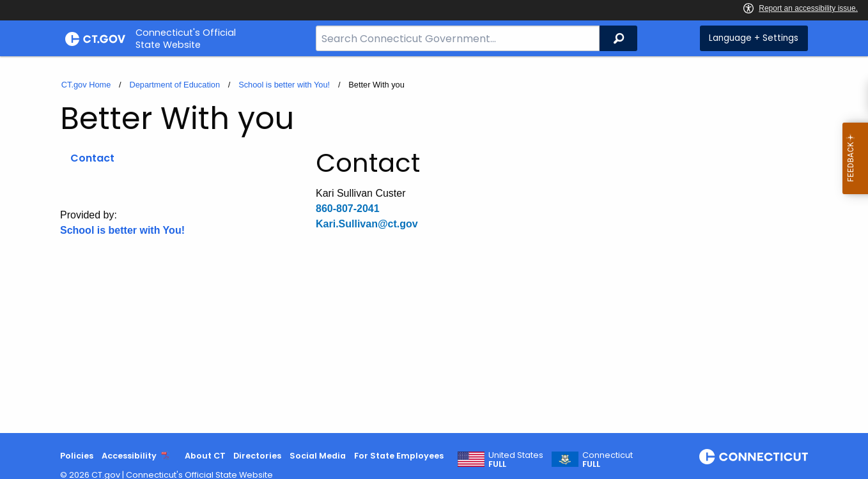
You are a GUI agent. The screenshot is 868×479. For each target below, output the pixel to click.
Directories (257, 456)
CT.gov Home (86, 85)
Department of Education (174, 85)
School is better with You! (284, 85)
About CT (205, 456)
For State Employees (399, 456)
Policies (77, 456)
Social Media (318, 456)
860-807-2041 (348, 209)
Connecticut (608, 460)
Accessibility (129, 456)
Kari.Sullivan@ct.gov (367, 224)
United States (516, 460)
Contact (92, 158)
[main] (434, 245)
